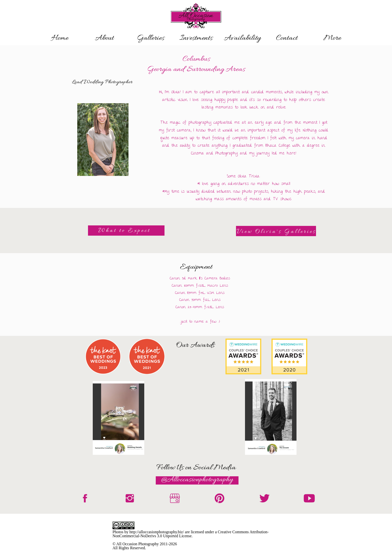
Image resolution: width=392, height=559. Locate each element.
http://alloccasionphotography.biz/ (157, 532)
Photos (118, 532)
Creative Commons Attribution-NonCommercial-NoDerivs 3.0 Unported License (191, 534)
